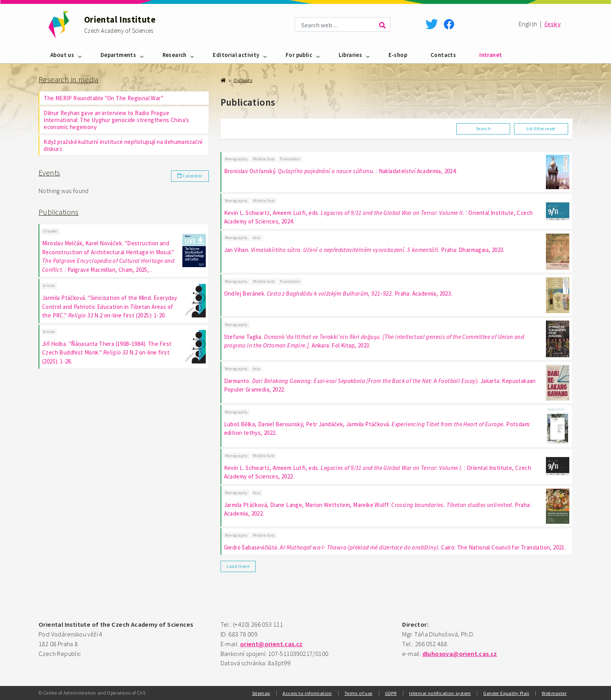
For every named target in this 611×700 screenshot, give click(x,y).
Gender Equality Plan (506, 693)
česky (553, 24)
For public (299, 55)
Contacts (443, 55)
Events (49, 173)
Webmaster (554, 693)
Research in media (69, 80)
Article (49, 286)
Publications (59, 212)
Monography (236, 159)
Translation (290, 159)
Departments (118, 55)
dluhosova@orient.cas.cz (460, 654)
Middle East (264, 159)
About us (62, 55)
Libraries (351, 55)
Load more (238, 566)
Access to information (307, 693)
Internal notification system (440, 693)
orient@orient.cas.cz (271, 644)
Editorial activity (236, 55)
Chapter (50, 231)
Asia (257, 238)
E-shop (398, 55)
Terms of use (358, 693)
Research (175, 55)
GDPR (391, 693)
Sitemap (261, 693)
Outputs (243, 80)
